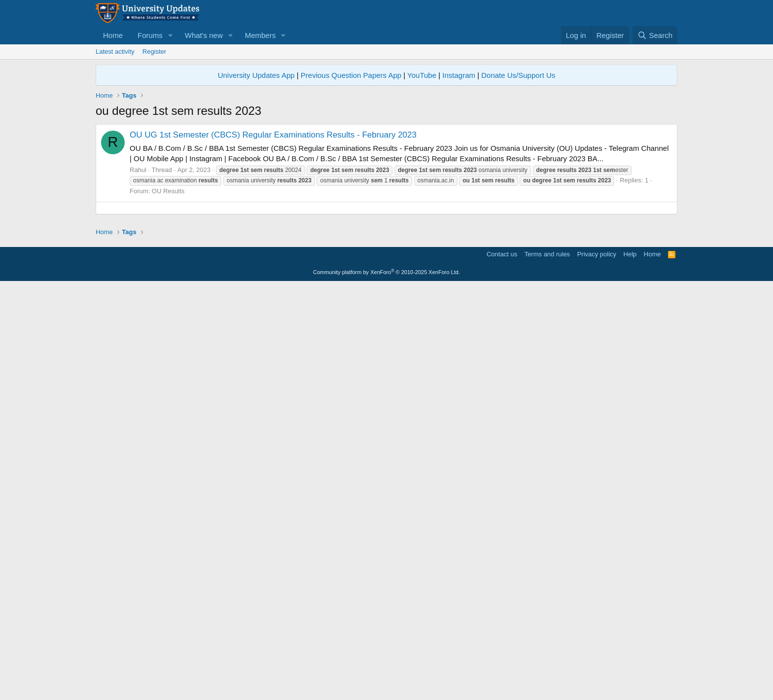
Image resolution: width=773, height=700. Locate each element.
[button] (171, 35)
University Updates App (256, 75)
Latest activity (115, 52)
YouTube (422, 75)
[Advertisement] (386, 193)
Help (630, 668)
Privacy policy (597, 668)
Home (113, 35)
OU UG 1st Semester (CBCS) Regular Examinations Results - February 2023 (273, 273)
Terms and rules (547, 668)
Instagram (459, 75)
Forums (150, 35)
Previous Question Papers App (351, 75)
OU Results (168, 329)
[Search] (655, 35)
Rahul (138, 308)
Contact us (502, 668)
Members (261, 35)
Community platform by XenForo (386, 686)
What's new (204, 35)
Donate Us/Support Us (518, 75)
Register (154, 52)
